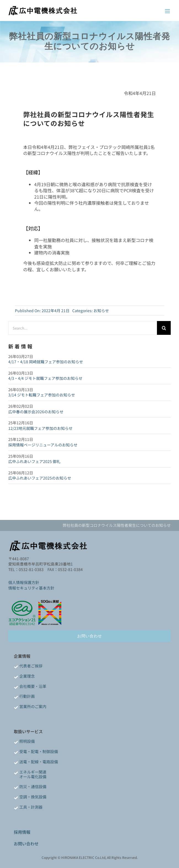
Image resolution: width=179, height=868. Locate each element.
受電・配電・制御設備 (39, 751)
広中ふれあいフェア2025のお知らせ (40, 478)
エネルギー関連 (33, 772)
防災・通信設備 (33, 787)
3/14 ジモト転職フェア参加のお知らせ (42, 395)
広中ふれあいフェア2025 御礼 (34, 461)
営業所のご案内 (33, 706)
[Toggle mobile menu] (168, 11)
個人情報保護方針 (24, 582)
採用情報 (22, 832)
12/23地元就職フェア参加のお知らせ (40, 428)
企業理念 (27, 676)
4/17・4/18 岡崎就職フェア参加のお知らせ (46, 362)
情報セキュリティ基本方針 (31, 588)
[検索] (164, 328)
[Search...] (83, 328)
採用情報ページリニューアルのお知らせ (43, 445)
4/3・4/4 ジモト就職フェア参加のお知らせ (45, 378)
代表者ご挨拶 (31, 666)
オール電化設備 (33, 777)
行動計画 (27, 696)
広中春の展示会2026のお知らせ (36, 412)
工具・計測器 (31, 807)
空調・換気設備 (33, 797)
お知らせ (101, 311)
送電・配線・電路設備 (39, 762)
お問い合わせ (26, 844)
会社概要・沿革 (33, 686)
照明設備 (27, 741)
